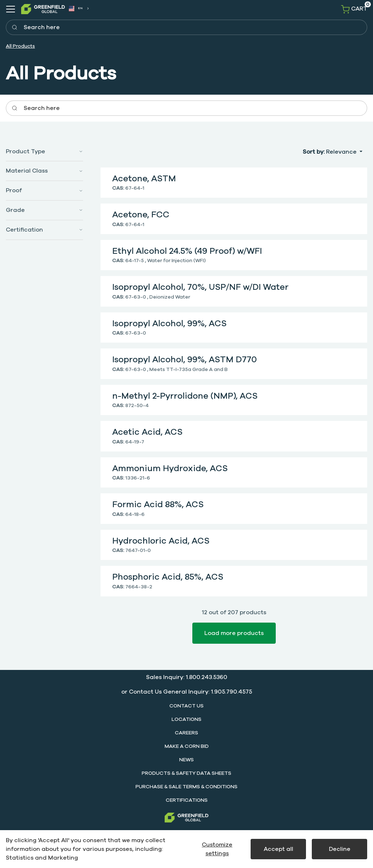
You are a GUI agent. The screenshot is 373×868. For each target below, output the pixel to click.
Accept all (278, 849)
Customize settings (217, 849)
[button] (44, 152)
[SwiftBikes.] (43, 9)
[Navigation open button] (11, 9)
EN (76, 9)
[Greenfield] (186, 818)
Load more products (234, 633)
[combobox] (78, 9)
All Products (20, 46)
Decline (340, 849)
